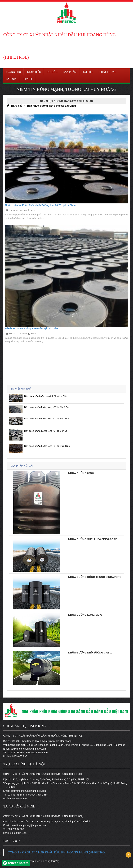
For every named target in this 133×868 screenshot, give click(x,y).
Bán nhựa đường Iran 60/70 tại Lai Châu (51, 106)
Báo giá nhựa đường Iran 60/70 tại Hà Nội (45, 396)
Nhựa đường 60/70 (81, 473)
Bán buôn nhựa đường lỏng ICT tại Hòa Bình (47, 419)
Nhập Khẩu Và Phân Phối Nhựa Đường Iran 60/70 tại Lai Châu (40, 205)
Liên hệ (28, 79)
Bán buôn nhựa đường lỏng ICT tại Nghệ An (46, 407)
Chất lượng (108, 72)
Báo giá (11, 79)
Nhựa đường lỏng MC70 (85, 615)
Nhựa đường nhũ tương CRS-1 (90, 653)
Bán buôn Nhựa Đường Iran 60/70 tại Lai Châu (31, 328)
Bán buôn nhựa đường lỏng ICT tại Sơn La (46, 431)
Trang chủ (13, 72)
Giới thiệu (34, 72)
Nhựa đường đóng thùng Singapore (95, 577)
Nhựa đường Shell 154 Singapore (93, 539)
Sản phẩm (70, 72)
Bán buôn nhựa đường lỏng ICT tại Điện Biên (47, 446)
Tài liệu (88, 72)
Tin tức (52, 72)
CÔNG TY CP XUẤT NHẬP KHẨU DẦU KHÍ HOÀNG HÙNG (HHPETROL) (57, 852)
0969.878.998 (18, 863)
